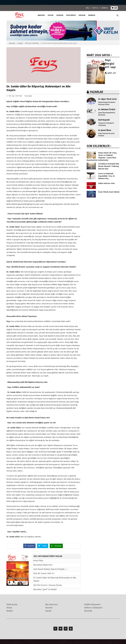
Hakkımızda (12, 604)
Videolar (82, 15)
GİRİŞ (87, 8)
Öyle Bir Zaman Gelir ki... (44, 573)
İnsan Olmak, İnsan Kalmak (109, 192)
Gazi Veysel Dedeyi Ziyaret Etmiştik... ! (50, 569)
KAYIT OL (95, 8)
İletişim (10, 611)
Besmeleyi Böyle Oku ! (43, 565)
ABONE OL (105, 8)
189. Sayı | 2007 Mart (32, 43)
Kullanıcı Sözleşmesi (93, 608)
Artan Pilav (38, 561)
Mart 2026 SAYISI (98, 55)
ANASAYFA (41, 15)
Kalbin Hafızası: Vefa (106, 183)
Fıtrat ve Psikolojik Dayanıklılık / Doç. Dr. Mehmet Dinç (107, 176)
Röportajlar (28, 96)
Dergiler (20, 43)
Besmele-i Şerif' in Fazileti (45, 589)
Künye (9, 608)
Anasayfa (12, 43)
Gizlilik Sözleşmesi (92, 604)
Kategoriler (71, 15)
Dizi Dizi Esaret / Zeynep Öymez (48, 585)
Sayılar (50, 15)
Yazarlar (60, 15)
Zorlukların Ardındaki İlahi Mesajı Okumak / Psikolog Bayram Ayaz (109, 166)
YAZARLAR (96, 92)
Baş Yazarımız (52, 604)
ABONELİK (92, 15)
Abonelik (88, 611)
